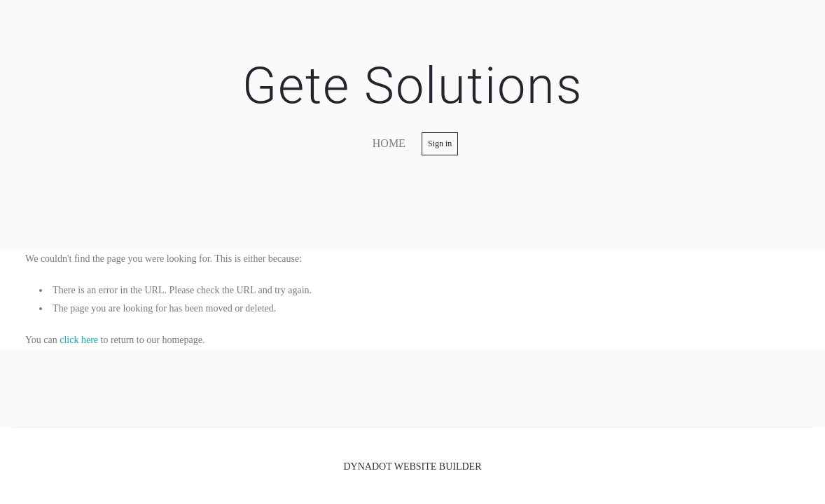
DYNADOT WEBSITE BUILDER (412, 467)
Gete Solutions (412, 86)
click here (79, 340)
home (389, 143)
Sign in (440, 143)
